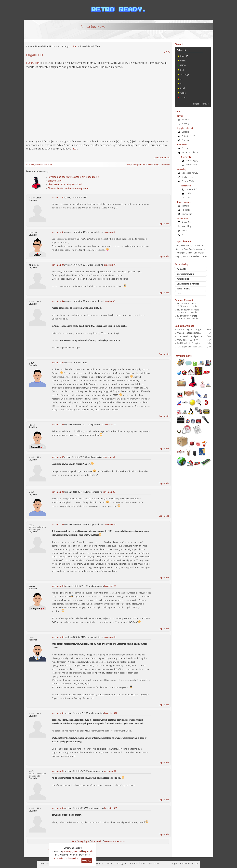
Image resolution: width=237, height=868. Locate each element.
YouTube (134, 863)
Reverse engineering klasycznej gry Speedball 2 (73, 177)
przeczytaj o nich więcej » (66, 858)
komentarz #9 (58, 525)
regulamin (88, 851)
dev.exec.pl (193, 863)
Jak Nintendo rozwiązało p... (190, 336)
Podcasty (186, 140)
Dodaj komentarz (162, 158)
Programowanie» (197, 249)
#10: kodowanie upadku (188, 310)
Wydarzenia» (193, 256)
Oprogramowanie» (195, 246)
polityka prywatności (72, 851)
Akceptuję (87, 861)
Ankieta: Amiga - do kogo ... (190, 329)
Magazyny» (181, 256)
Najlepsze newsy (190, 173)
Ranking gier (188, 177)
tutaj (74, 149)
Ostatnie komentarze (114, 841)
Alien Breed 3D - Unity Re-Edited (65, 185)
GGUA (184, 230)
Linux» (189, 253)
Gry (74, 46)
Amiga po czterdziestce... (189, 333)
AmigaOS (182, 269)
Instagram (122, 863)
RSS (143, 863)
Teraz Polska (183, 289)
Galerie (185, 132)
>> (169, 165)
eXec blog (187, 226)
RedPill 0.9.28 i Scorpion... (189, 343)
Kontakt (185, 206)
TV (194, 136)
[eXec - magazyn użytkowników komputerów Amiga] (43, 30)
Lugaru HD (32, 63)
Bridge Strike (55, 181)
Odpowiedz (164, 224)
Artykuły (185, 124)
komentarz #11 (58, 637)
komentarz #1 (58, 197)
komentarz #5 (58, 363)
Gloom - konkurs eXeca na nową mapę (68, 188)
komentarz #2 (58, 232)
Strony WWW (188, 181)
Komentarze (192, 165)
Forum (185, 148)
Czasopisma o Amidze (188, 284)
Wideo (185, 136)
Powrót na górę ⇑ (80, 841)
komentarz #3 (58, 265)
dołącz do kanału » (201, 104)
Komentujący (192, 161)
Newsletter (154, 863)
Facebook (99, 863)
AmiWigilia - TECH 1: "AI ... (189, 340)
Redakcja (186, 210)
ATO (184, 234)
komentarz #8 (58, 492)
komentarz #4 (58, 301)
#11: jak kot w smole (186, 304)
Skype (185, 152)
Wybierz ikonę (184, 356)
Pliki (188, 198)
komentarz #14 (58, 808)
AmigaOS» (180, 246)
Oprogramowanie (186, 274)
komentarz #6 (58, 425)
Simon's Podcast (184, 300)
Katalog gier (183, 279)
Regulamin (187, 214)
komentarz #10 (58, 586)
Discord (179, 44)
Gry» (186, 249)
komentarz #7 (58, 457)
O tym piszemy (183, 241)
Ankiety (189, 193)
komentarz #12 (58, 713)
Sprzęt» (179, 249)
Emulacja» (180, 253)
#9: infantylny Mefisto (187, 316)
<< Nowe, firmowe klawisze (39, 165)
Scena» (204, 256)
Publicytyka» (199, 253)
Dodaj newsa (45, 863)
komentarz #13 (58, 771)
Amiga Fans (187, 222)
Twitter (110, 863)
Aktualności (97, 841)
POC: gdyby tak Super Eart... (190, 347)
